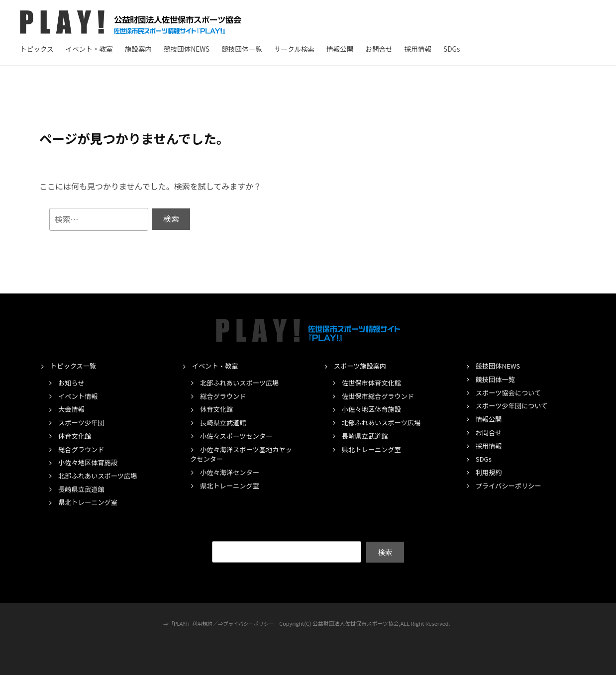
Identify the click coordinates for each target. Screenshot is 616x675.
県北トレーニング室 (90, 502)
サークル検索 (294, 49)
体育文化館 (76, 436)
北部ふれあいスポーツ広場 (100, 476)
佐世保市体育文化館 (373, 383)
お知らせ (72, 383)
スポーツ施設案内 (362, 366)
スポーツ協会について (511, 392)
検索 (385, 552)
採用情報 (418, 49)
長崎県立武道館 (83, 489)
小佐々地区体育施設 (90, 463)
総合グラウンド (83, 449)
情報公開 (340, 49)
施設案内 (138, 49)
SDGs (452, 49)
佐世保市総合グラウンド (380, 396)
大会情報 (72, 409)
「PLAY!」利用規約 (189, 623)
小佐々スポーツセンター (239, 436)
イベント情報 (79, 396)
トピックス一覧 (75, 366)
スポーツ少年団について (514, 406)
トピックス (37, 49)
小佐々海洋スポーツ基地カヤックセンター (241, 454)
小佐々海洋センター (232, 473)
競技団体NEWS (187, 49)
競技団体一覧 (242, 49)
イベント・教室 (89, 49)
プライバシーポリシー (511, 485)
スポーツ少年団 (83, 423)
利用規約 (490, 473)
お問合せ (379, 49)
